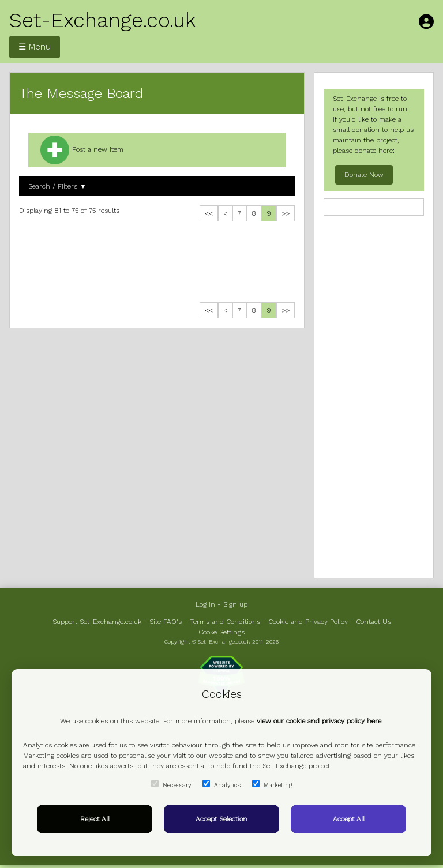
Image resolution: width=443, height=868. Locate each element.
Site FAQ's (166, 622)
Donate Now (364, 175)
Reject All (95, 819)
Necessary (171, 784)
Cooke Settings (221, 632)
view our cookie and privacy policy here (319, 721)
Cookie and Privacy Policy (308, 622)
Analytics (221, 784)
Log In (205, 604)
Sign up (235, 604)
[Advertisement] (157, 265)
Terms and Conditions (225, 622)
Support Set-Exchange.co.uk (97, 622)
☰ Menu (35, 47)
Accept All (349, 819)
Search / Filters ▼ (57, 186)
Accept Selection (221, 819)
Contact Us (373, 622)
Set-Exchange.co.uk (103, 20)
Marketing (272, 784)
